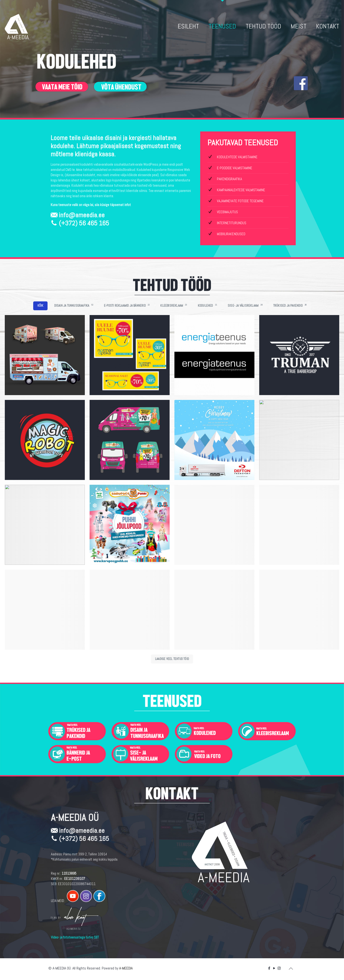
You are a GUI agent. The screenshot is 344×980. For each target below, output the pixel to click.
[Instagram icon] (279, 968)
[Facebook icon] (269, 968)
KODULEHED (207, 306)
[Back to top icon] (291, 969)
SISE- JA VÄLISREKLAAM (245, 306)
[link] (77, 731)
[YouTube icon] (274, 968)
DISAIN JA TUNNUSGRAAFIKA (74, 306)
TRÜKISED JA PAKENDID (290, 306)
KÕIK (40, 306)
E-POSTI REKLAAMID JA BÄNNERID (127, 306)
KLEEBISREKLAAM (174, 306)
